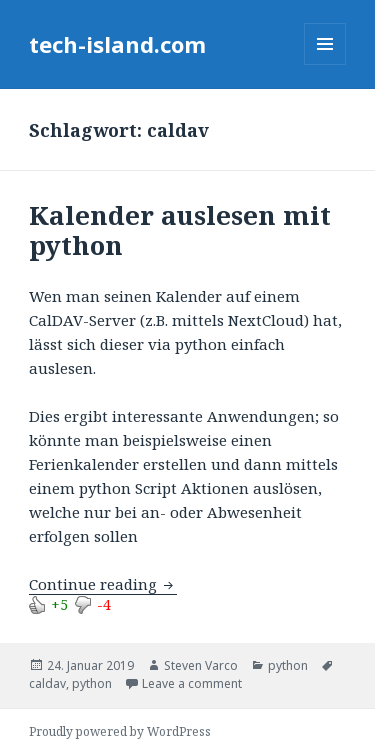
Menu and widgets (325, 64)
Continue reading (103, 584)
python (288, 665)
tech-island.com (117, 44)
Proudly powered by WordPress (120, 731)
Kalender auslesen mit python (180, 230)
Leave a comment (192, 683)
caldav (47, 683)
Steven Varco (201, 665)
